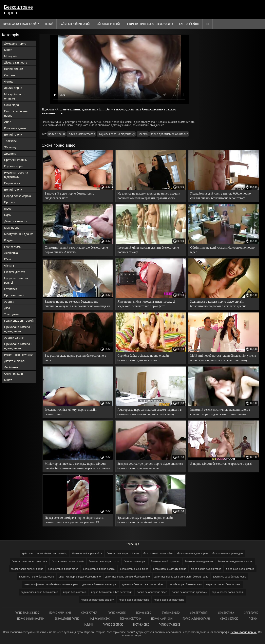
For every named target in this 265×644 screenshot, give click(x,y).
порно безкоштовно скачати (98, 600)
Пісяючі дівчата (15, 272)
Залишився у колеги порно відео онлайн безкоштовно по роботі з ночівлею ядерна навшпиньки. (218, 304)
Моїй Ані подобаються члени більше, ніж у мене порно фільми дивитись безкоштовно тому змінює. (223, 359)
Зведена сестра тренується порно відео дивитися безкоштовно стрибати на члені (150, 466)
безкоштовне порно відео (227, 553)
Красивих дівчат (15, 128)
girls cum (28, 553)
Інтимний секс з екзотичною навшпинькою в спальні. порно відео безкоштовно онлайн (220, 412)
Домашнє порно (15, 43)
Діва (7, 308)
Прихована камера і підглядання (18, 329)
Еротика (10, 202)
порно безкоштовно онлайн (228, 592)
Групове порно (14, 166)
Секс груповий (199, 613)
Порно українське (169, 625)
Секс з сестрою (230, 619)
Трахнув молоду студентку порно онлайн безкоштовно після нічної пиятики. (145, 520)
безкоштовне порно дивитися (29, 561)
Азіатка (9, 302)
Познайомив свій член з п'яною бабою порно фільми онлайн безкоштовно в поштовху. (220, 196)
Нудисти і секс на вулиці (16, 280)
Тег (208, 24)
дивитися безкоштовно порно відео (143, 584)
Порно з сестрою (131, 619)
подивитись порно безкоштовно (40, 592)
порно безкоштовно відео (152, 592)
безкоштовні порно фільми (123, 553)
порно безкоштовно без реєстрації (112, 592)
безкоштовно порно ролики (99, 569)
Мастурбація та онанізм (15, 96)
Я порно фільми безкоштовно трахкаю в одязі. (221, 464)
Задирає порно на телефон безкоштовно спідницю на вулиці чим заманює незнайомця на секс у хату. (77, 304)
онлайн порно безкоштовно (185, 584)
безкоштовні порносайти (158, 553)
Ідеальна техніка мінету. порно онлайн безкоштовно (71, 412)
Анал (8, 122)
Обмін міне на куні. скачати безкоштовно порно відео (222, 250)
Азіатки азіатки (14, 338)
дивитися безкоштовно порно (100, 584)
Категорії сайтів (189, 24)
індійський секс (100, 619)
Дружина (10, 153)
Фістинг (9, 265)
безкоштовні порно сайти (87, 553)
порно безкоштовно (75, 592)
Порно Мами (13, 246)
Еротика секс (141, 625)
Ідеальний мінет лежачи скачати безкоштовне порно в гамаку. (148, 250)
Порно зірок (12, 183)
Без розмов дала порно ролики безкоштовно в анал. (75, 358)
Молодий (10, 56)
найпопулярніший (108, 24)
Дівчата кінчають (16, 62)
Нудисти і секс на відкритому (16, 175)
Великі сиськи (14, 69)
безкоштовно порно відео (63, 569)
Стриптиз (11, 289)
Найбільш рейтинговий (75, 24)
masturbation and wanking (52, 553)
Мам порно (12, 227)
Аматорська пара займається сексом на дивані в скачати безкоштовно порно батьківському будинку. (150, 413)
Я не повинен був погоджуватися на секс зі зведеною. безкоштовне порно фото (146, 304)
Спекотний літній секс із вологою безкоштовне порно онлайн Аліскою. (76, 250)
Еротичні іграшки (16, 160)
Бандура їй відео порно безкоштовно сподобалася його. (69, 196)
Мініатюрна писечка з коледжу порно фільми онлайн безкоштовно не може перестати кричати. (78, 466)
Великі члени (13, 134)
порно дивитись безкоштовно (169, 134)
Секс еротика (90, 613)
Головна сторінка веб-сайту (21, 24)
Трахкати (10, 141)
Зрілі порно (251, 613)
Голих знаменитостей (19, 321)
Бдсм (8, 215)
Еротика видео (171, 613)
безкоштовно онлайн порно (27, 569)
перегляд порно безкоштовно (224, 584)
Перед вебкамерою (18, 196)
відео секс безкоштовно (240, 569)
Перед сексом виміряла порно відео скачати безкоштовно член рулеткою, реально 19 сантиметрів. (74, 521)
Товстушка (11, 314)
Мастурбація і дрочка (19, 234)
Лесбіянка (11, 253)
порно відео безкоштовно (169, 600)
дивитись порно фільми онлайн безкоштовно (181, 577)
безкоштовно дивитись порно (236, 561)
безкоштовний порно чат (166, 561)
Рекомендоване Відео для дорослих (149, 24)
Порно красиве (117, 613)
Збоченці (10, 147)
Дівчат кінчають (15, 361)
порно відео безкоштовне (134, 600)
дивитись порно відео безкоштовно (80, 577)
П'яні (7, 259)
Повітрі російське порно (16, 113)
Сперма (9, 75)
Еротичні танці (14, 295)
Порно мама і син (60, 613)
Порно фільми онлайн (31, 619)
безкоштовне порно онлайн (68, 561)
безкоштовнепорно (135, 561)
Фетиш (9, 81)
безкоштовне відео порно (192, 553)
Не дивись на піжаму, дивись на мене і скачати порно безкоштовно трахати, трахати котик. (149, 196)
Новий (49, 24)
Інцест (9, 208)
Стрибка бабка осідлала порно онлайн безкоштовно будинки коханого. (143, 358)
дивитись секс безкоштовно (229, 577)
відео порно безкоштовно (206, 569)
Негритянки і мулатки (19, 355)
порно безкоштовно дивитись (189, 592)
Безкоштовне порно (18, 10)
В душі (9, 240)
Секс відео (11, 105)
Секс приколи (13, 374)
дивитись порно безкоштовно (37, 577)
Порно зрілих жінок (27, 613)
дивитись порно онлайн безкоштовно (128, 577)
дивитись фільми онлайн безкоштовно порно (51, 584)
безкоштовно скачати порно (170, 569)
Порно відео (144, 613)
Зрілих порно (13, 88)
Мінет (8, 50)
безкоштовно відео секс (199, 561)
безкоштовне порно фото (104, 561)
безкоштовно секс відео (134, 569)
